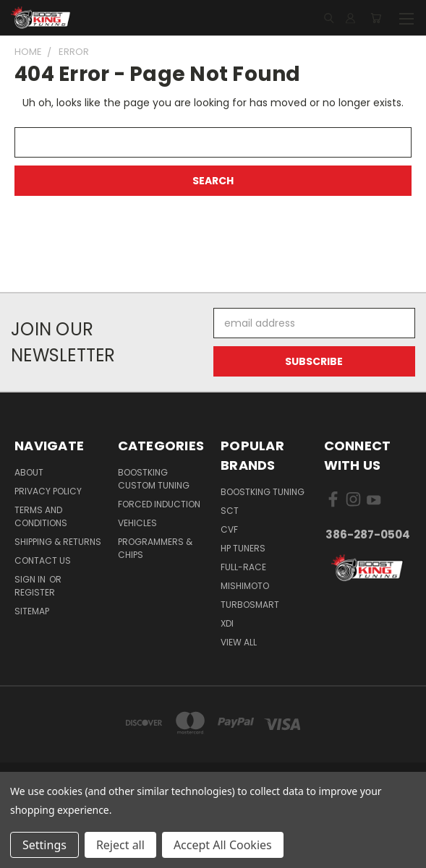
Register (35, 592)
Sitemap (32, 611)
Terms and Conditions (41, 516)
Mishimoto (245, 586)
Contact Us (43, 560)
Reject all (120, 845)
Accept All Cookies (223, 845)
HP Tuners (243, 548)
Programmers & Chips (155, 548)
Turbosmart (250, 605)
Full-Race (243, 567)
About (29, 472)
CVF (229, 529)
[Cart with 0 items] (376, 18)
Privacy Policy (48, 491)
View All (239, 642)
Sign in (31, 579)
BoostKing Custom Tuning (154, 479)
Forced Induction (159, 504)
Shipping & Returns (58, 542)
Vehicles (137, 523)
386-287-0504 (368, 534)
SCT (230, 511)
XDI (227, 623)
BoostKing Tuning (263, 492)
